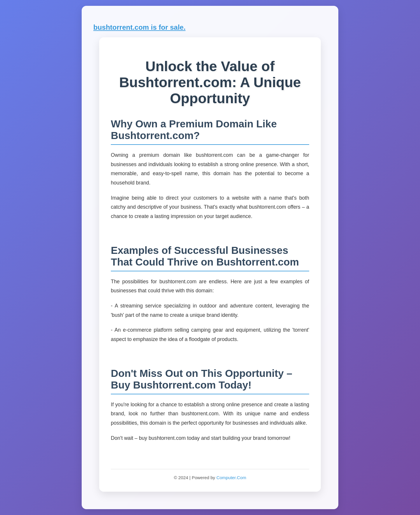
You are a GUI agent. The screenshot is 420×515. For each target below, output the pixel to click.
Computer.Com (231, 478)
